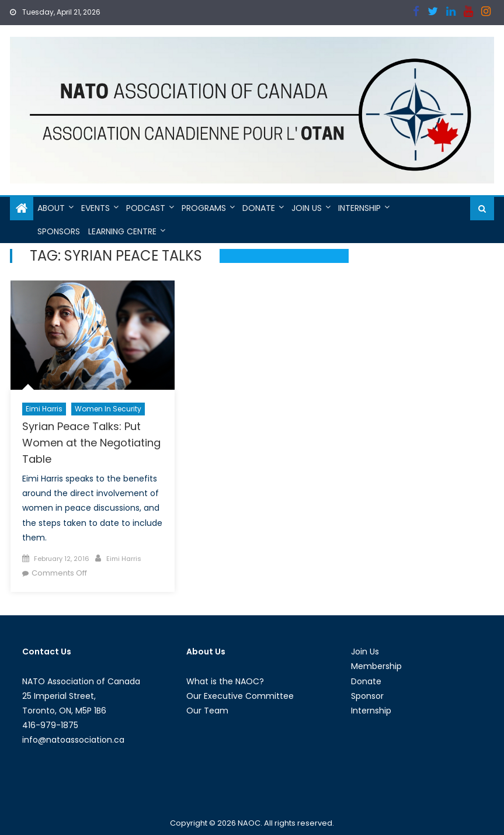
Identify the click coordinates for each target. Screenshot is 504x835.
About (51, 208)
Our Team (207, 711)
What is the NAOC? (225, 681)
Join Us (307, 208)
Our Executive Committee (240, 696)
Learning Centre (122, 231)
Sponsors (59, 231)
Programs (204, 208)
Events (95, 208)
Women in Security (108, 409)
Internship (359, 208)
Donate (259, 208)
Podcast (146, 208)
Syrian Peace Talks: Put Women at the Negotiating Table (91, 443)
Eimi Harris (44, 409)
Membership (376, 666)
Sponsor (367, 696)
